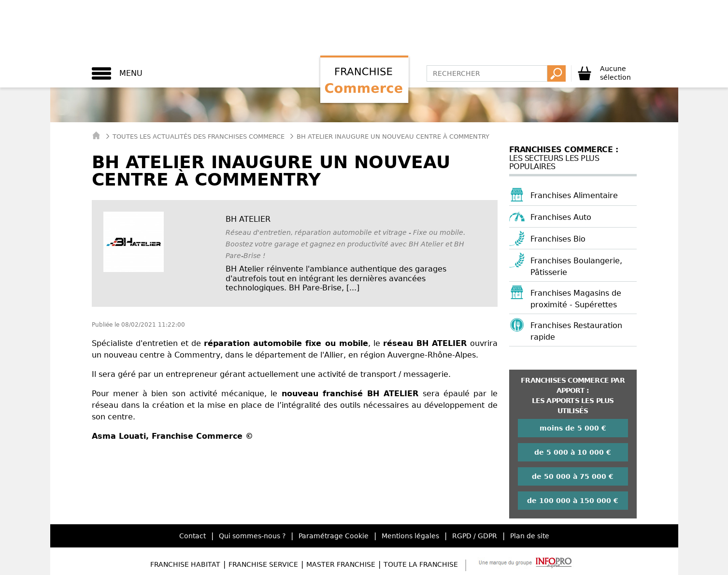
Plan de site (530, 536)
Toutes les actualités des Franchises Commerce (199, 137)
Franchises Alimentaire (574, 195)
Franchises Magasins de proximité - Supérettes (576, 299)
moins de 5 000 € (573, 428)
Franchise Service (263, 564)
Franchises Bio (558, 239)
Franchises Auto (561, 217)
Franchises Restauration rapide (576, 331)
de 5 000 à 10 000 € (573, 452)
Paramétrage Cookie (334, 536)
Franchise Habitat (185, 564)
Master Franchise (341, 564)
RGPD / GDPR (475, 536)
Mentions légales (410, 536)
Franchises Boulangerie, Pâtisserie (576, 266)
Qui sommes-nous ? (252, 536)
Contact (193, 536)
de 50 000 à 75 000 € (573, 476)
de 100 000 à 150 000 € (573, 501)
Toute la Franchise (421, 564)
